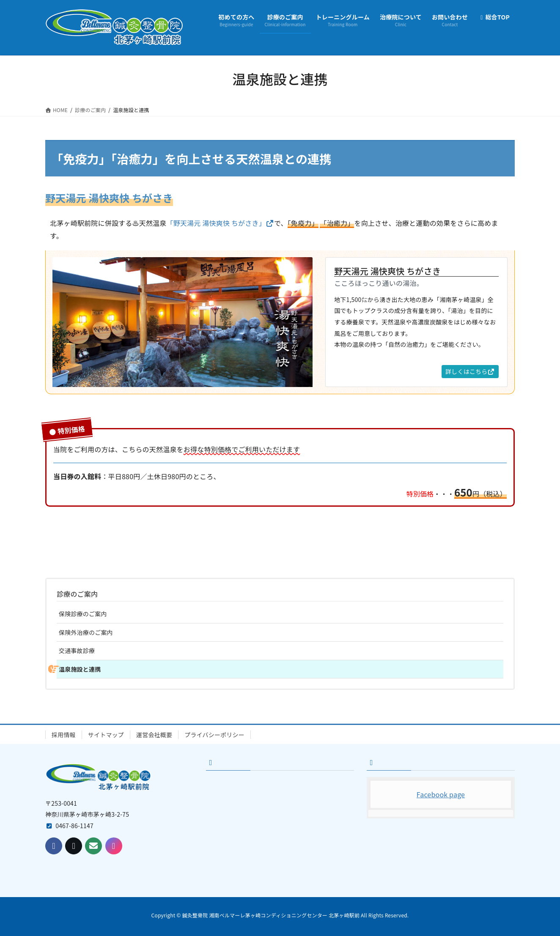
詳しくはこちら (470, 371)
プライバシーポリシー (214, 735)
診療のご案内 (77, 594)
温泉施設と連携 (80, 669)
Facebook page (441, 794)
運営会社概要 (154, 735)
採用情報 (64, 735)
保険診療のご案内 (83, 614)
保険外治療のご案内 (86, 632)
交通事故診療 (77, 651)
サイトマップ (106, 735)
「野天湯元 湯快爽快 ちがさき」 (220, 223)
